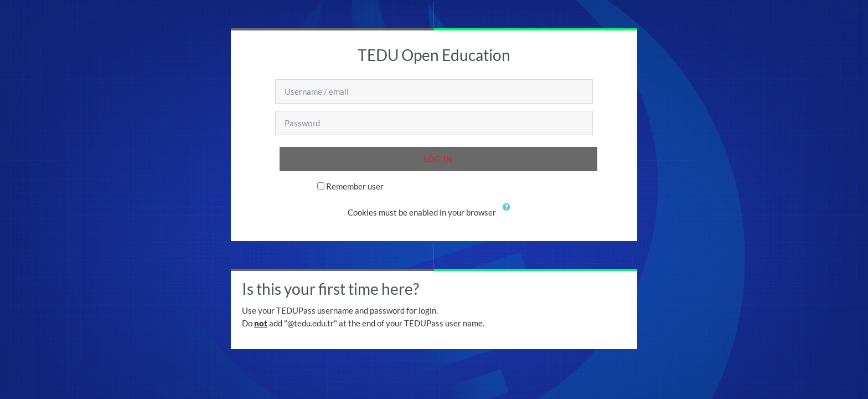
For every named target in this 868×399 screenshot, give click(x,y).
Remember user (355, 186)
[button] (509, 213)
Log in (439, 159)
